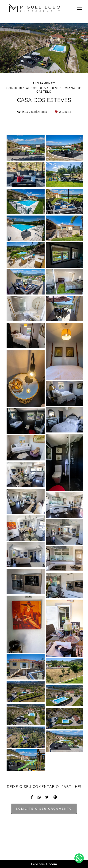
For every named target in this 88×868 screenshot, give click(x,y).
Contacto (57, 840)
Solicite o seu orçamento (44, 809)
